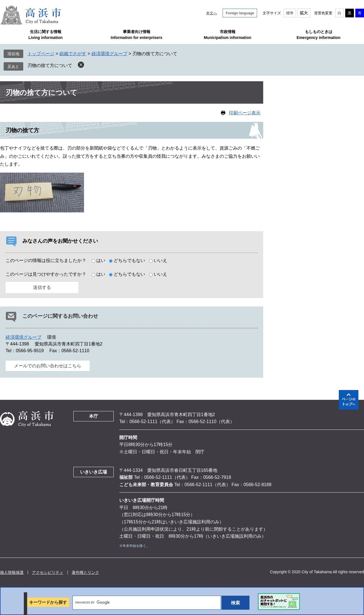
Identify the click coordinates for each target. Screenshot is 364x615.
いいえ (160, 260)
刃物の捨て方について (50, 65)
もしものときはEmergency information (318, 35)
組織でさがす (73, 54)
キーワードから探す (48, 602)
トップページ (41, 54)
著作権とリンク (85, 572)
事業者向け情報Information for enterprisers (136, 35)
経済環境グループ (109, 54)
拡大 (304, 13)
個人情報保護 (12, 572)
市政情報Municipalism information (228, 35)
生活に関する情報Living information (45, 35)
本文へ (212, 13)
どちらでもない (129, 260)
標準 (290, 13)
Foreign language (240, 13)
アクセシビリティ (48, 572)
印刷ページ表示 (245, 113)
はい (101, 260)
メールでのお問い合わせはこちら (48, 366)
